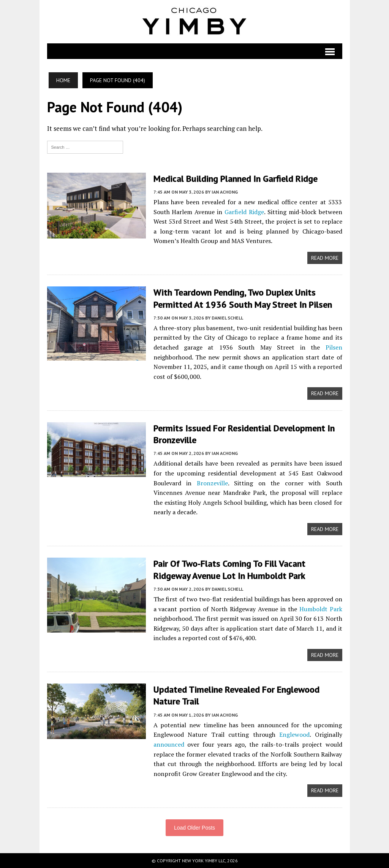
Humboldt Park (321, 609)
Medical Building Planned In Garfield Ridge (236, 179)
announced (169, 744)
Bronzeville (212, 483)
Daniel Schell (227, 318)
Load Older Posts (194, 828)
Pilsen (334, 347)
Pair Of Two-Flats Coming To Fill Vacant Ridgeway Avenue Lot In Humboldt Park (230, 569)
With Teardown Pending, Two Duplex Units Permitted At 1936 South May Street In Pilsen (243, 298)
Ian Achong (225, 192)
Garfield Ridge (244, 212)
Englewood (294, 734)
